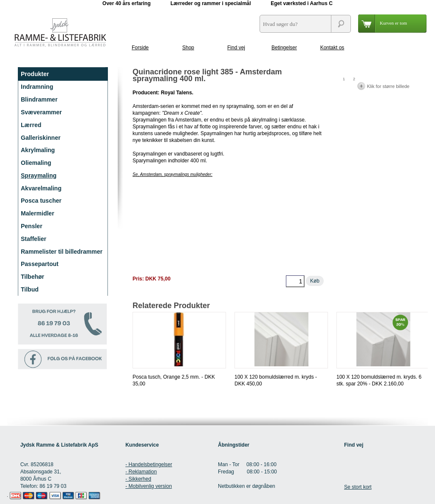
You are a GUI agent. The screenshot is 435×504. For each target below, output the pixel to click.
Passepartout (40, 264)
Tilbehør (32, 277)
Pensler (32, 226)
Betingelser (284, 48)
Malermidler (38, 213)
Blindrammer (39, 99)
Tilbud (30, 289)
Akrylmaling (38, 150)
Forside (140, 48)
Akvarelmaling (41, 188)
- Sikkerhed (138, 479)
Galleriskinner (41, 138)
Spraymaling (39, 176)
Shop (188, 48)
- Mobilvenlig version (148, 486)
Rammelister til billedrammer (62, 252)
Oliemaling (36, 163)
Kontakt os (332, 48)
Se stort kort (358, 487)
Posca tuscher (41, 201)
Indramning (37, 87)
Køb (315, 281)
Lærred (31, 125)
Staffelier (34, 239)
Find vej (236, 48)
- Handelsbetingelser (149, 464)
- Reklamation (141, 472)
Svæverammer (41, 112)
